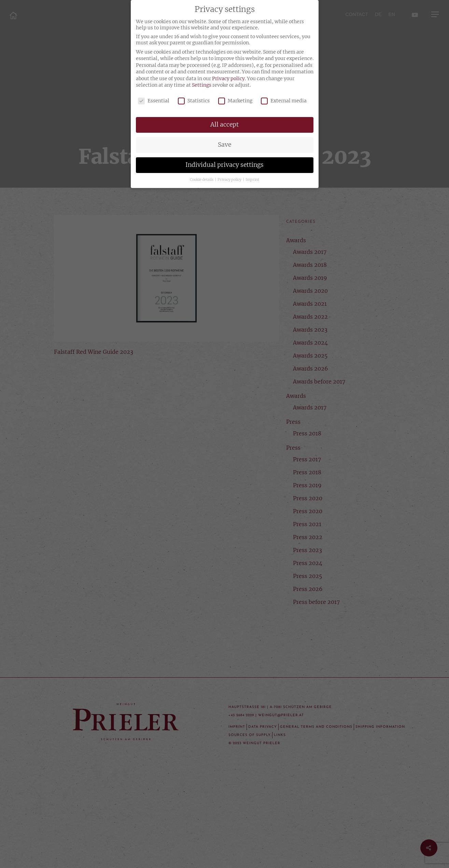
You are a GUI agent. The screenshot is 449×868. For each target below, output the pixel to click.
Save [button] (224, 145)
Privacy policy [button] (230, 180)
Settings (202, 85)
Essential (154, 101)
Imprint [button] (252, 180)
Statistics (194, 101)
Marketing (235, 101)
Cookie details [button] (202, 180)
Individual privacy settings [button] (224, 165)
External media (284, 101)
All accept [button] (224, 125)
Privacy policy (228, 78)
